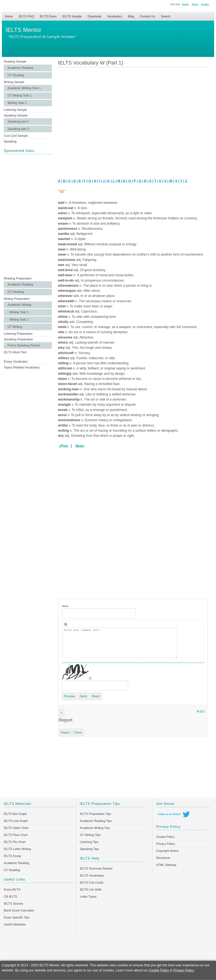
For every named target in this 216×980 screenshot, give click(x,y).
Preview (69, 696)
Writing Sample (14, 82)
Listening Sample (15, 110)
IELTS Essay (12, 856)
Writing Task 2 (17, 103)
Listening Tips (89, 842)
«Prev (63, 446)
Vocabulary (115, 16)
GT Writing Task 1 (20, 96)
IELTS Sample (72, 16)
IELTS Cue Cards (92, 883)
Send (83, 696)
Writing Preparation (17, 299)
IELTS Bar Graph (15, 814)
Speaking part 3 (18, 129)
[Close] (61, 713)
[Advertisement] (28, 215)
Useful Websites (15, 925)
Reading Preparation (18, 278)
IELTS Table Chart (16, 828)
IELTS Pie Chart (15, 842)
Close (78, 732)
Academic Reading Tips (96, 821)
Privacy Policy (166, 844)
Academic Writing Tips (95, 828)
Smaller (205, 4)
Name (65, 606)
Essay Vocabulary (16, 362)
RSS (201, 711)
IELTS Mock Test (15, 352)
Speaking (10, 141)
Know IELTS (12, 890)
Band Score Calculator (19, 910)
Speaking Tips (89, 849)
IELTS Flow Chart (16, 835)
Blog (131, 16)
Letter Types (88, 897)
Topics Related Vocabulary (22, 367)
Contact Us (147, 16)
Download (94, 16)
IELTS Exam (48, 16)
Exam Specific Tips (17, 917)
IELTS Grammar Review (96, 869)
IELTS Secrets (13, 904)
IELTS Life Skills (91, 890)
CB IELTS (10, 897)
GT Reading (16, 75)
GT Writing (15, 327)
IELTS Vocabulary (92, 876)
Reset (195, 4)
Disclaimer (163, 858)
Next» (80, 446)
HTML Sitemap (166, 865)
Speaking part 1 (18, 122)
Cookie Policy (165, 837)
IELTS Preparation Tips (95, 814)
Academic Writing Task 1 (24, 88)
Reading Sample (15, 62)
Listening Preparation (18, 334)
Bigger (186, 4)
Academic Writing (19, 305)
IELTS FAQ (26, 16)
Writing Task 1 (19, 312)
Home (9, 16)
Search (166, 16)
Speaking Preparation (18, 339)
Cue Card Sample (16, 136)
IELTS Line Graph (16, 821)
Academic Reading (20, 68)
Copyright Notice (167, 851)
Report (65, 732)
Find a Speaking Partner (24, 345)
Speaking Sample (16, 115)
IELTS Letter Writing (17, 849)
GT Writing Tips (90, 835)
